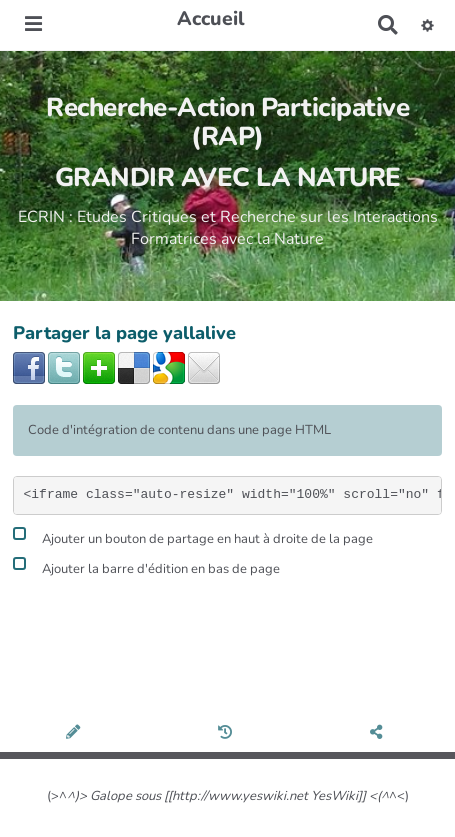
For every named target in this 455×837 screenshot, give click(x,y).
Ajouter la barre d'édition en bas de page (146, 566)
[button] (427, 25)
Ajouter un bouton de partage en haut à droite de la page (193, 536)
